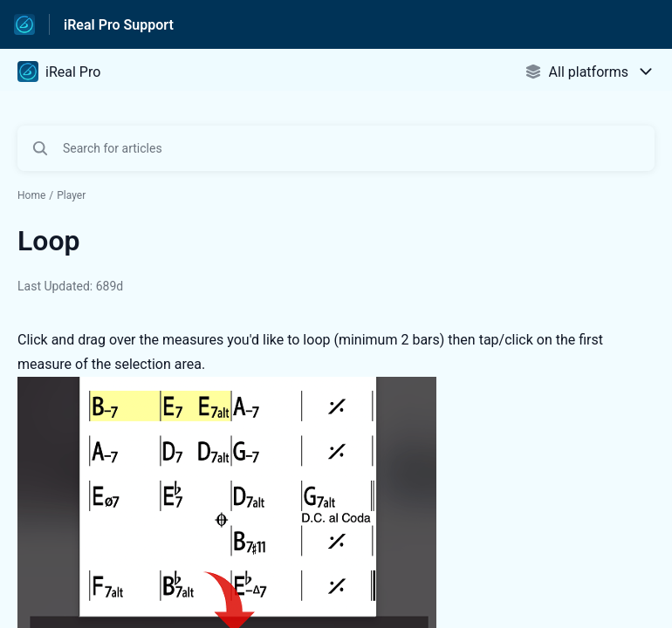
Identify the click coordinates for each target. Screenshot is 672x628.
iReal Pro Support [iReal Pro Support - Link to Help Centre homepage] (119, 25)
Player (71, 195)
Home (31, 195)
